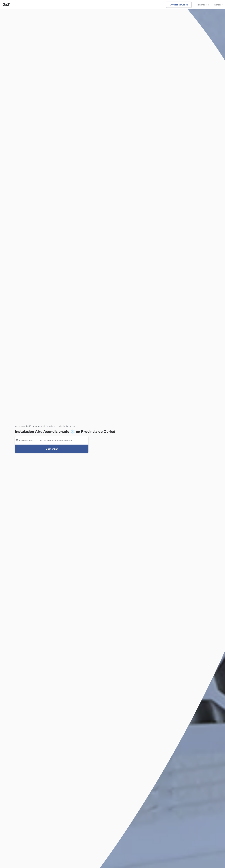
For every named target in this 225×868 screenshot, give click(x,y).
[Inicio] (5, 5)
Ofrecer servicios (179, 5)
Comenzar (52, 449)
